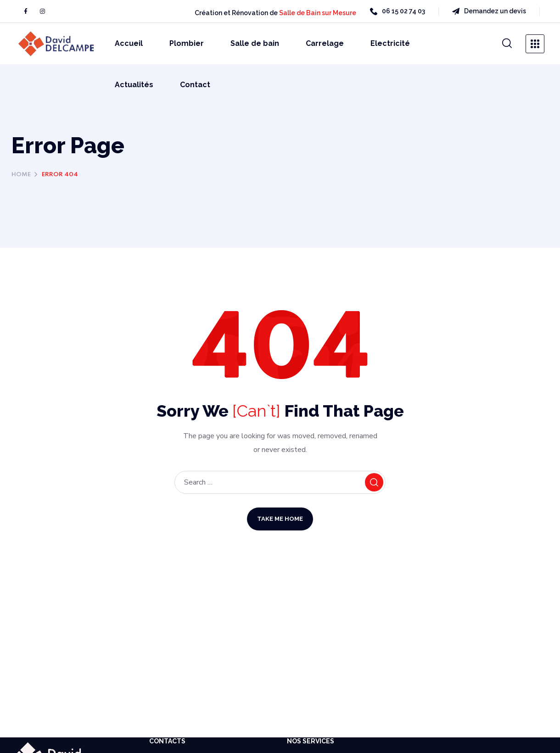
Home (21, 175)
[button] (507, 44)
